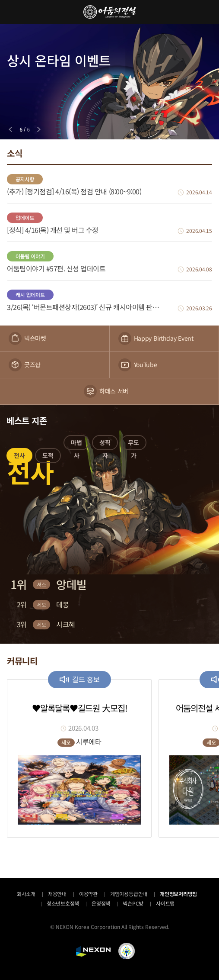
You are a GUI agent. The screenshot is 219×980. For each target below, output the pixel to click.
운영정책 (101, 903)
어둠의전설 (110, 12)
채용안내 (57, 894)
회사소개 (26, 894)
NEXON (93, 951)
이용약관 (88, 894)
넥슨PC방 (133, 903)
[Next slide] (39, 129)
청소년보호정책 (63, 903)
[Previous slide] (10, 129)
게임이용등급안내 (129, 894)
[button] (19, 457)
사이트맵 (165, 903)
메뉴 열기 (12, 12)
